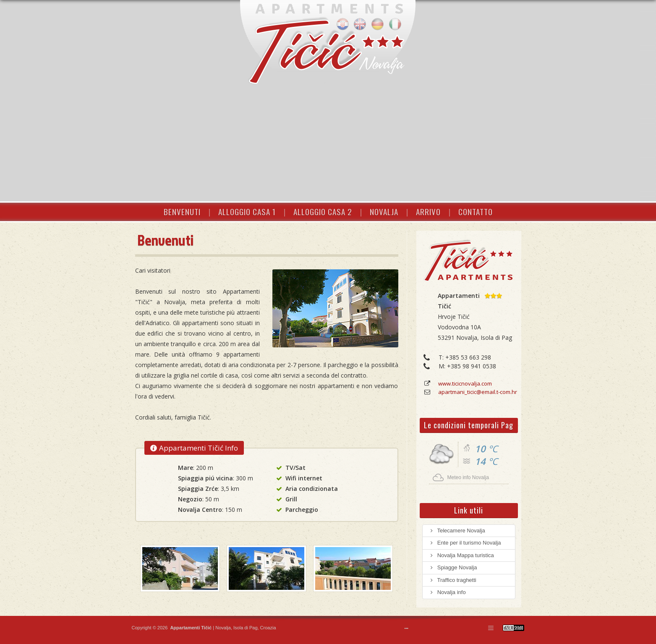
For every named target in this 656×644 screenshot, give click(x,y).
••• (406, 628)
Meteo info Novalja (468, 477)
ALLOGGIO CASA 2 (323, 211)
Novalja (222, 628)
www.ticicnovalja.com (465, 383)
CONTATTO (476, 211)
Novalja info (447, 592)
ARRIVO (428, 211)
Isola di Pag (245, 628)
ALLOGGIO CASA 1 (247, 211)
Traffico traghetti (453, 580)
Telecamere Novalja (457, 531)
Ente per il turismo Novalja (465, 543)
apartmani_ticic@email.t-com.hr (478, 392)
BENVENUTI (182, 211)
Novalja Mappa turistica (461, 555)
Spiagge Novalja (453, 567)
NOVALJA (384, 211)
